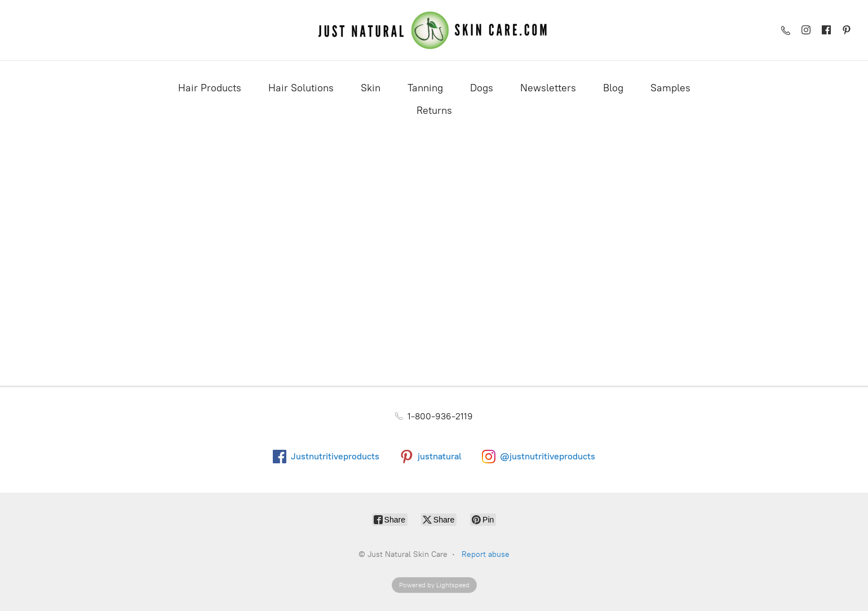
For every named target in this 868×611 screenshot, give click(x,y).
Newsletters (548, 88)
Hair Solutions (301, 88)
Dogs (482, 88)
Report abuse (486, 554)
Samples (670, 88)
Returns (434, 110)
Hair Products (210, 88)
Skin (371, 88)
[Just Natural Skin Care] (434, 30)
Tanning (425, 88)
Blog (613, 88)
